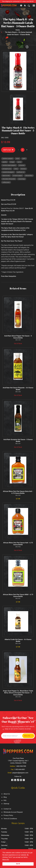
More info (6, 860)
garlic (24, 159)
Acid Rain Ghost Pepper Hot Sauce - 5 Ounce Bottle (18, 337)
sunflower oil (21, 172)
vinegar (12, 162)
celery (16, 169)
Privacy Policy (8, 815)
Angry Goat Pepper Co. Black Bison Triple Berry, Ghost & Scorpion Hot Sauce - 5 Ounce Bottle (18, 693)
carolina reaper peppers (9, 165)
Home (18, 30)
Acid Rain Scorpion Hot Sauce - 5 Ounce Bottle (18, 440)
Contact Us (7, 809)
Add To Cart (8, 150)
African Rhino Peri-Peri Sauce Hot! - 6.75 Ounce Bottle (18, 544)
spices (19, 162)
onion (17, 159)
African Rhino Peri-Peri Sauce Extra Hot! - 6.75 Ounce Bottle (18, 492)
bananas (23, 169)
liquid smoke (6, 176)
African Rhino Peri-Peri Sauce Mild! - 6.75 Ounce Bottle (18, 595)
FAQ (5, 800)
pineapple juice (7, 169)
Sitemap (6, 804)
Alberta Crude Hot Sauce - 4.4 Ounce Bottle (18, 640)
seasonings (22, 179)
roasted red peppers (8, 172)
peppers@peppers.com (20, 773)
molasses (22, 165)
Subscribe (28, 736)
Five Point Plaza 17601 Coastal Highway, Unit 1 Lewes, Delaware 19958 (18, 761)
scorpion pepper (17, 176)
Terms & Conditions (10, 819)
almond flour (29, 176)
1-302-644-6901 (20, 769)
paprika (5, 162)
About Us (7, 794)
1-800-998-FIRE (21, 766)
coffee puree (6, 182)
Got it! (18, 864)
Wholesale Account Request (13, 812)
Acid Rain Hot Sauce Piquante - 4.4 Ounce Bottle (18, 389)
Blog (5, 797)
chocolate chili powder (9, 179)
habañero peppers (8, 159)
